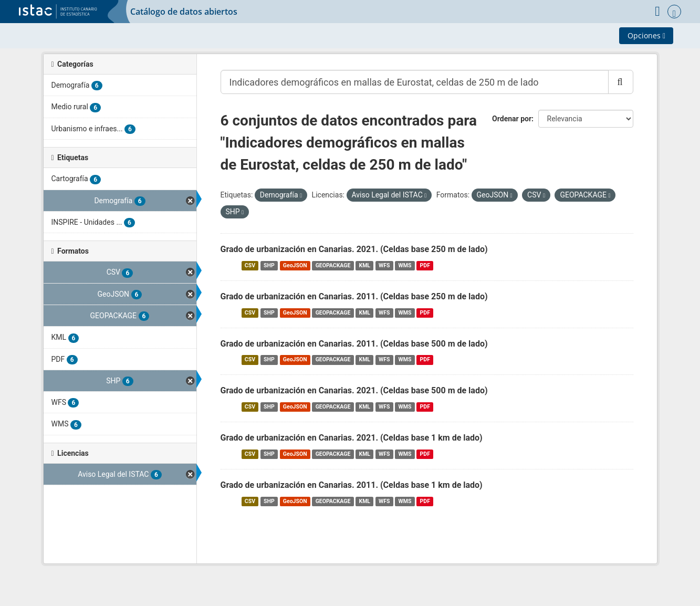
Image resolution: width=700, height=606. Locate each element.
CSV (250, 265)
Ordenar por (512, 119)
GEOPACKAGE (333, 265)
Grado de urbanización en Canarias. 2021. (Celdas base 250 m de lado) (354, 249)
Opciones (646, 35)
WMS (405, 265)
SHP (269, 265)
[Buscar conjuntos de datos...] (415, 82)
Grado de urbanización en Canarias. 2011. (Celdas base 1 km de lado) (352, 485)
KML (364, 265)
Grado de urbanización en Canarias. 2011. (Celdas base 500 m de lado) (354, 344)
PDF (425, 265)
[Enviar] (620, 82)
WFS (384, 265)
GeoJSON (295, 265)
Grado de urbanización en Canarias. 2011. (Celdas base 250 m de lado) (354, 296)
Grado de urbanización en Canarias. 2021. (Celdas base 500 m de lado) (354, 390)
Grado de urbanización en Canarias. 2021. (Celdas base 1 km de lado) (352, 438)
